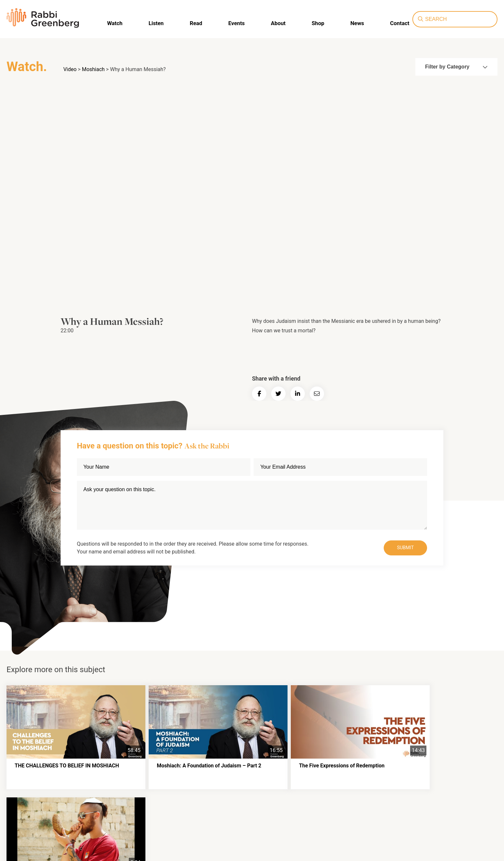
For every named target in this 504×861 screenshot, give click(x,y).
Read (198, 23)
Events (237, 23)
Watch (118, 23)
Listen (158, 23)
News (356, 23)
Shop (317, 23)
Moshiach (93, 69)
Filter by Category (456, 67)
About (278, 23)
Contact (398, 23)
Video (70, 69)
